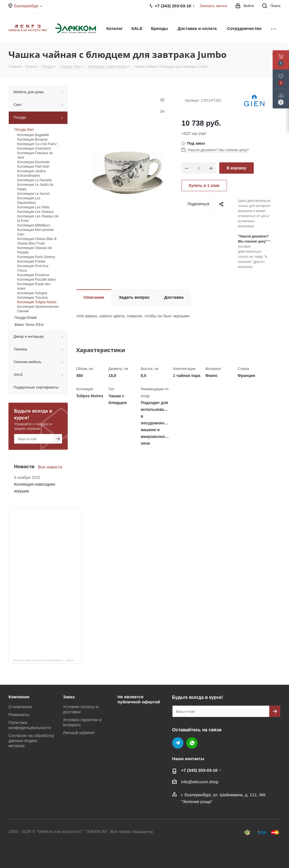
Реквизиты (19, 715)
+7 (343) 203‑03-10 (199, 770)
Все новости (50, 467)
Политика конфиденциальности (30, 725)
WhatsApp (192, 743)
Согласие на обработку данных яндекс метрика (31, 741)
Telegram (178, 743)
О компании (20, 707)
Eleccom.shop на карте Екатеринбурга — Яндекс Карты (47, 660)
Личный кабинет (79, 733)
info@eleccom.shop (200, 782)
